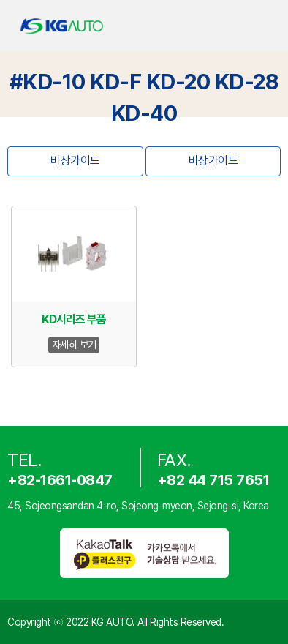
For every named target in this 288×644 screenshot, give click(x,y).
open (265, 26)
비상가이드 (75, 161)
